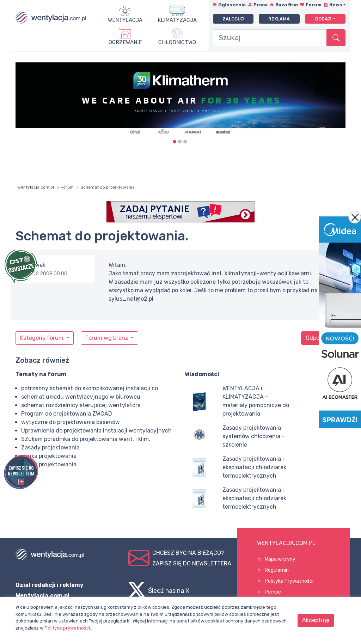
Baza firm (287, 5)
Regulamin (277, 570)
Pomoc (273, 592)
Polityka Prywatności (289, 581)
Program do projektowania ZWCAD (67, 414)
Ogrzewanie (125, 42)
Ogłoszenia (232, 5)
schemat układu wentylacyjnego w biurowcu (81, 397)
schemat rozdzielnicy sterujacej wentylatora (81, 405)
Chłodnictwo (177, 42)
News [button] (336, 5)
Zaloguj (233, 19)
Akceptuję (316, 620)
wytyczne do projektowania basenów (71, 422)
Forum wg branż (107, 338)
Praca (261, 5)
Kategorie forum (42, 338)
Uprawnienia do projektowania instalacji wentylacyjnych (96, 431)
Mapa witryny (280, 559)
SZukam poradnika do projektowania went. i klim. (86, 439)
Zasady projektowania (50, 447)
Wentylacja (125, 20)
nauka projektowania (49, 456)
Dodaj (324, 19)
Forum (314, 5)
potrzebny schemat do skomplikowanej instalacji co (90, 388)
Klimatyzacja (177, 20)
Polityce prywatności (67, 628)
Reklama (279, 19)
